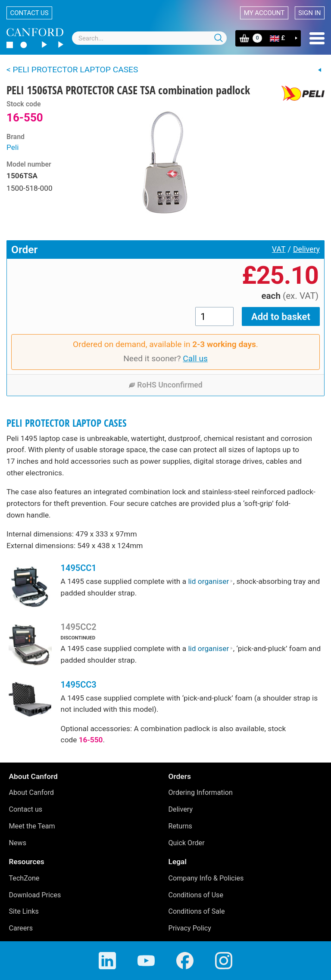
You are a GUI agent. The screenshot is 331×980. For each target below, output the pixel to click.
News (18, 843)
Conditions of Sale (197, 911)
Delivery (306, 249)
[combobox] (149, 38)
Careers (21, 928)
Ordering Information (201, 792)
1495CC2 (79, 627)
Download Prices (35, 895)
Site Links (24, 911)
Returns (180, 826)
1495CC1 (79, 568)
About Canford (31, 792)
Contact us (30, 13)
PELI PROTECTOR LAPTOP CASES (67, 423)
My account (264, 13)
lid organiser (210, 581)
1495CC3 (79, 685)
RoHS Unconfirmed (165, 385)
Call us (195, 358)
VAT (279, 249)
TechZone (24, 878)
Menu (317, 38)
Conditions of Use (196, 895)
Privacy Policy (190, 928)
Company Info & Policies (206, 878)
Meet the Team (32, 826)
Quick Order (187, 843)
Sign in (309, 13)
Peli (12, 147)
